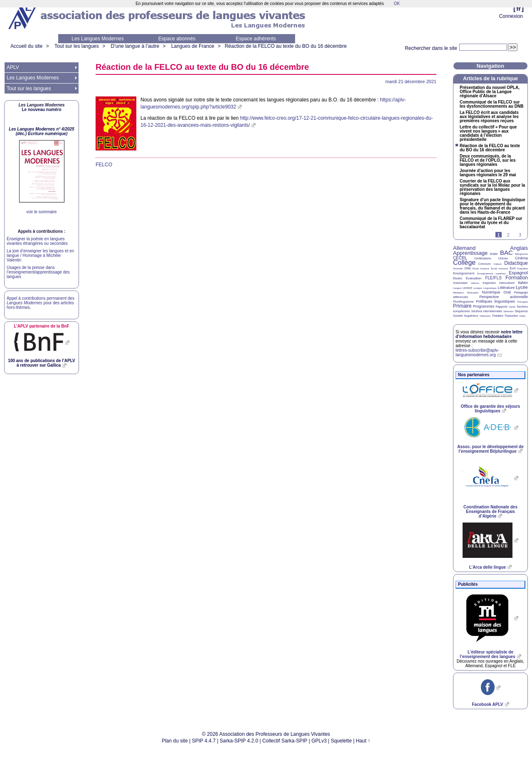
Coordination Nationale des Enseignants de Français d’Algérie (490, 512)
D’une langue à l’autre (135, 46)
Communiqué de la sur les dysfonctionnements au (491, 104)
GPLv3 (319, 741)
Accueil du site (26, 46)
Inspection (489, 283)
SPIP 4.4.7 (204, 741)
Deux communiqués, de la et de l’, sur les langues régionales (488, 160)
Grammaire (460, 283)
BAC (506, 253)
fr (518, 9)
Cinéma (521, 258)
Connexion (511, 16)
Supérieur (471, 316)
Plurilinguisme (463, 302)
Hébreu (475, 283)
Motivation (473, 293)
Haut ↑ (363, 741)
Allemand (464, 248)
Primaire (462, 306)
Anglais (519, 248)
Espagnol (518, 273)
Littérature (506, 288)
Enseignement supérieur (491, 274)
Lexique (478, 288)
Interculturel (507, 283)
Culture (497, 264)
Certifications (483, 258)
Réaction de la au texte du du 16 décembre (286, 46)
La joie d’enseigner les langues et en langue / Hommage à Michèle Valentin (40, 255)
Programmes (484, 306)
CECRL (460, 258)
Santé (512, 307)
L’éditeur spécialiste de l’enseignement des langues (487, 654)
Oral (507, 292)
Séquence (521, 311)
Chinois (503, 258)
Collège (464, 263)
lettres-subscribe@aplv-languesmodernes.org (477, 353)
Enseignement (464, 273)
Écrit (512, 268)
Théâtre (498, 316)
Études (458, 278)
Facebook (487, 704)
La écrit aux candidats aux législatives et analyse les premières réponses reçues (489, 117)
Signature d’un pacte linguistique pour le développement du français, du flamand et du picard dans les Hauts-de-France (493, 206)
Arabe (494, 254)
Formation (517, 278)
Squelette (341, 741)
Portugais (523, 302)
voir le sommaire (41, 212)
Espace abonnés (177, 39)
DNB (468, 268)
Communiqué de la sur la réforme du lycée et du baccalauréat (491, 223)
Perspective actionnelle (504, 297)
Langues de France (193, 46)
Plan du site (175, 741)
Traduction (511, 316)
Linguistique (490, 288)
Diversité (458, 269)
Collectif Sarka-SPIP (285, 741)
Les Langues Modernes (97, 39)
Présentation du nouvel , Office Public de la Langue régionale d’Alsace (490, 92)
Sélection (509, 311)
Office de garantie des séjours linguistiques (491, 409)
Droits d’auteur (481, 269)
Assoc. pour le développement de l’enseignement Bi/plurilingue (490, 449)
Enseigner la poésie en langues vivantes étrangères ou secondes (37, 241)
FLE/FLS (493, 278)
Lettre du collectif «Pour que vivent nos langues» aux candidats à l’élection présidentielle (488, 133)
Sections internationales (487, 311)
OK (397, 4)
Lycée (522, 287)
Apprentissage (470, 253)
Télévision (485, 316)
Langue (457, 288)
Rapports (502, 307)
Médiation (458, 293)
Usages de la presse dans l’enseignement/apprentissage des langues (38, 272)
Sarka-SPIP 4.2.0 (239, 741)
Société (458, 316)
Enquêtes (523, 269)
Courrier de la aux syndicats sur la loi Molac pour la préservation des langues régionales (492, 187)
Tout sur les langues (77, 46)
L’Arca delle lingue (488, 567)
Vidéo (522, 316)
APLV (13, 67)
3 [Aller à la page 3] (520, 235)
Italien (523, 283)
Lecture (467, 288)
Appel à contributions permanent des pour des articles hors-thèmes (41, 303)
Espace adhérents (256, 39)
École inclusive (499, 269)
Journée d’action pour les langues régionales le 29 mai (488, 173)
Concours (485, 264)
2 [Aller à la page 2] (508, 235)
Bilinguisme (521, 254)
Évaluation (474, 278)
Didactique (516, 263)
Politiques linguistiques (495, 301)
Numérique (491, 292)
